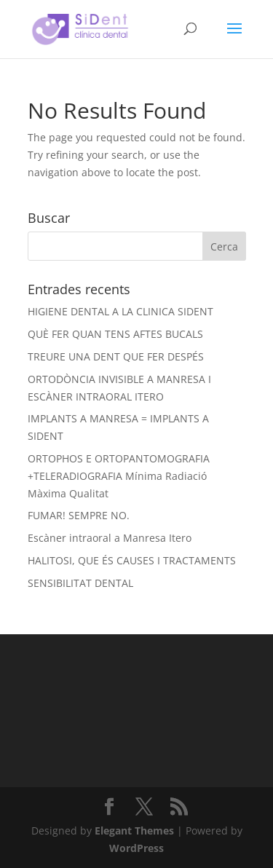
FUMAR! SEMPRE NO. (79, 515)
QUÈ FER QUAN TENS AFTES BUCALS (115, 334)
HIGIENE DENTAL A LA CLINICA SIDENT (120, 311)
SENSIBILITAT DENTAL (80, 583)
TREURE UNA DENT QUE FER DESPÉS (116, 356)
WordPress (136, 848)
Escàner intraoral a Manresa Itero (110, 538)
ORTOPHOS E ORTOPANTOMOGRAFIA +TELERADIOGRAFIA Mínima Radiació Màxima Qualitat (119, 476)
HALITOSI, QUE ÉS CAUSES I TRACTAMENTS (132, 560)
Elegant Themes (134, 830)
